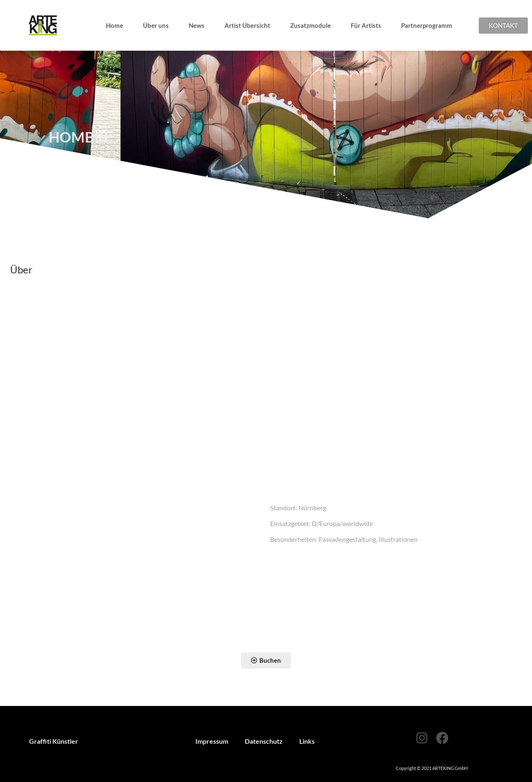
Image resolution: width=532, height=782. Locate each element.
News (197, 25)
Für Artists (366, 25)
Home (115, 25)
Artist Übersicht (247, 25)
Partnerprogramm (427, 25)
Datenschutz (264, 741)
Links (307, 741)
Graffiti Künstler (54, 741)
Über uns (156, 25)
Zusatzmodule (310, 25)
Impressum (212, 741)
